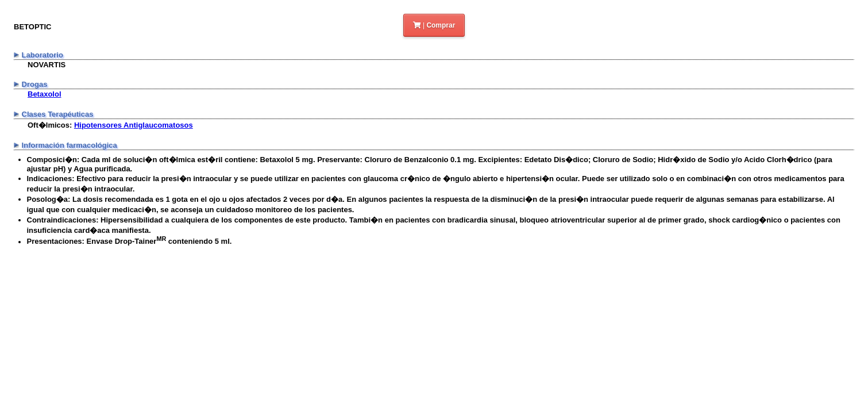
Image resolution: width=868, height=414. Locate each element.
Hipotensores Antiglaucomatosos (134, 125)
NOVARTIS (47, 65)
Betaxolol (45, 94)
